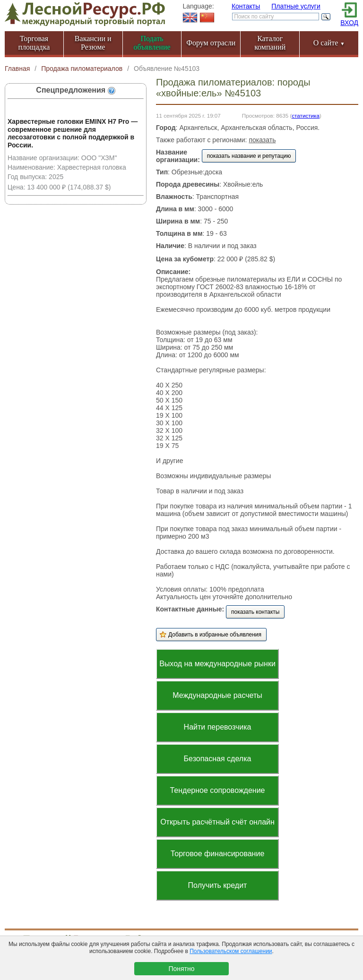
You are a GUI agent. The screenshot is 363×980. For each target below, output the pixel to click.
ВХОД (349, 23)
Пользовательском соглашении (231, 951)
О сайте (329, 43)
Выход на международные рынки (217, 664)
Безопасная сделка (218, 759)
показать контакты (255, 612)
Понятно (181, 969)
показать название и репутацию (249, 156)
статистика (306, 116)
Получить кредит (218, 885)
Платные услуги (296, 6)
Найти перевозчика (218, 727)
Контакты (246, 6)
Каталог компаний (270, 43)
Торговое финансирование (218, 854)
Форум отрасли (211, 43)
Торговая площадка (34, 43)
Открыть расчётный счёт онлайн (217, 822)
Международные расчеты (217, 695)
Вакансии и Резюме (93, 43)
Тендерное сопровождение (217, 790)
